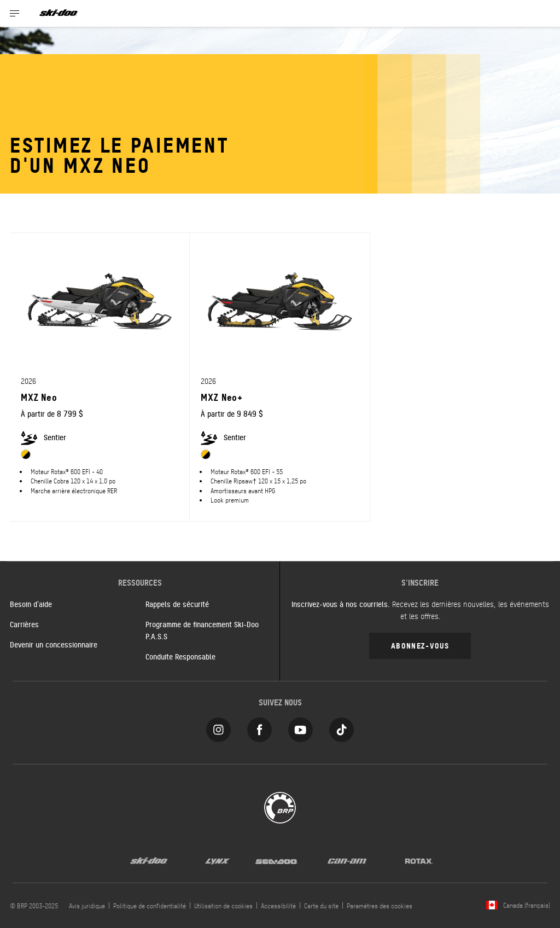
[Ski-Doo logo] (59, 13)
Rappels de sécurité (177, 604)
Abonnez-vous (420, 645)
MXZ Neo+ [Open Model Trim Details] (222, 397)
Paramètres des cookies (380, 906)
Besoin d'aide (31, 604)
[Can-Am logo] (347, 860)
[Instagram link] (218, 727)
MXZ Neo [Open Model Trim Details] (39, 397)
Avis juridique (87, 906)
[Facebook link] (259, 727)
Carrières (24, 624)
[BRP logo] (280, 806)
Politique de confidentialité (150, 906)
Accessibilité (278, 906)
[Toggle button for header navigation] (15, 13)
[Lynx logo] (218, 860)
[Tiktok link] (342, 727)
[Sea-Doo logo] (276, 860)
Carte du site (321, 906)
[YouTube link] (301, 727)
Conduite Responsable (180, 656)
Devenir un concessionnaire (54, 644)
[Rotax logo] (419, 860)
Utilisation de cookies (223, 906)
